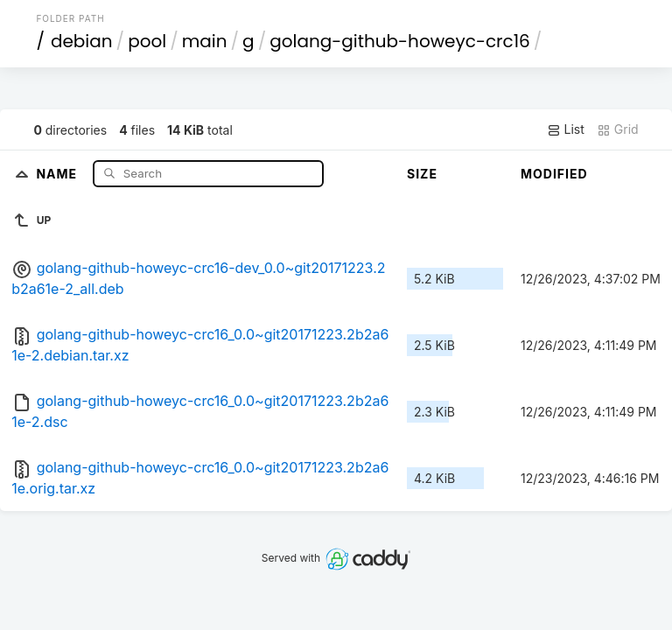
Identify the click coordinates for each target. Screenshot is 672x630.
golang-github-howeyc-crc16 (400, 41)
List (566, 129)
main (205, 41)
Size (422, 174)
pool (147, 41)
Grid (618, 129)
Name (58, 173)
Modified (554, 174)
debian (82, 41)
